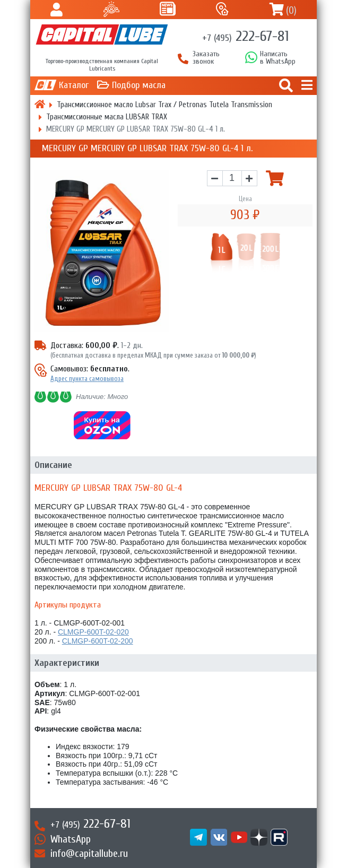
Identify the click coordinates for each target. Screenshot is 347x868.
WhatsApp (71, 839)
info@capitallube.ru (89, 853)
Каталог (74, 85)
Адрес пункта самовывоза (87, 379)
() (291, 10)
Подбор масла (139, 85)
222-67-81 (245, 36)
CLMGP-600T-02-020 (93, 632)
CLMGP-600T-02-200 (98, 641)
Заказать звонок (206, 58)
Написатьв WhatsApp (278, 58)
